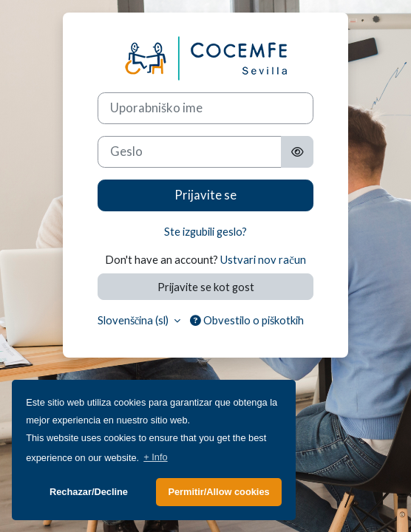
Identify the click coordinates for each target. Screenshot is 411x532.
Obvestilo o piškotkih (247, 320)
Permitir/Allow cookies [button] (218, 492)
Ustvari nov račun (263, 259)
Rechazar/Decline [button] (89, 492)
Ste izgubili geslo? (205, 231)
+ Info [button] (155, 457)
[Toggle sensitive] (297, 152)
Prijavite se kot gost (206, 287)
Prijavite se (205, 195)
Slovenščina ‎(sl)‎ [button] (135, 320)
